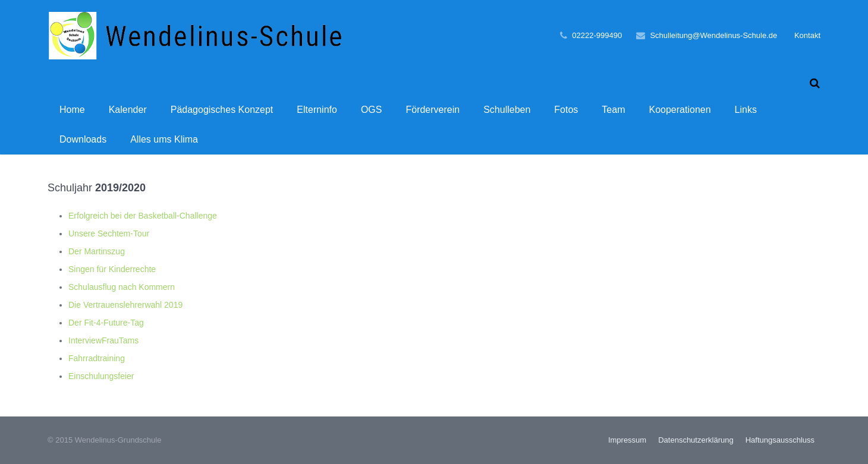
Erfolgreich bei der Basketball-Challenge (143, 216)
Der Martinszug (97, 251)
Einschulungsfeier (101, 376)
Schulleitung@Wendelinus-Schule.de (713, 35)
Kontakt (807, 35)
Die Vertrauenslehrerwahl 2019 (125, 305)
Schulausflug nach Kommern (122, 287)
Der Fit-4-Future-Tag (106, 323)
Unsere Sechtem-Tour (109, 233)
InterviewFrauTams (103, 340)
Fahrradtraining (97, 358)
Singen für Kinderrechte (112, 269)
